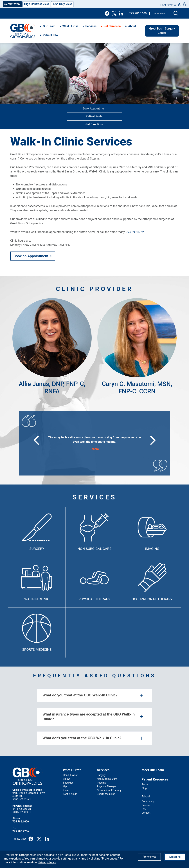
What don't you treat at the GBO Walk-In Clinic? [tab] (82, 738)
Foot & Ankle (70, 794)
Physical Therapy (94, 599)
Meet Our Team (153, 770)
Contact (146, 813)
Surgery (37, 549)
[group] (95, 443)
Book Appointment (94, 108)
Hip (65, 786)
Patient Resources (155, 779)
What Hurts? (70, 26)
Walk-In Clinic (37, 599)
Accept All (175, 857)
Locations (159, 13)
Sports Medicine (37, 650)
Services (91, 26)
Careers (146, 805)
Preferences (149, 857)
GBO (23, 31)
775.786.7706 (21, 831)
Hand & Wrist (70, 775)
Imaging (152, 549)
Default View (12, 4)
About (132, 26)
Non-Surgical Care (94, 549)
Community (148, 801)
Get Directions (94, 124)
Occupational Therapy (152, 599)
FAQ (144, 809)
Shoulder (68, 783)
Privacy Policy (47, 862)
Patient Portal (94, 116)
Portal (145, 784)
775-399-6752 (135, 232)
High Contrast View (37, 4)
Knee (66, 790)
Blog (144, 788)
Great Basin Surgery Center (162, 31)
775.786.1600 (138, 13)
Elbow (66, 779)
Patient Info (50, 35)
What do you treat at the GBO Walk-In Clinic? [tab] (80, 695)
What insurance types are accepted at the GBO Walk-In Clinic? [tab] (89, 717)
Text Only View (62, 4)
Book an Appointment (31, 256)
